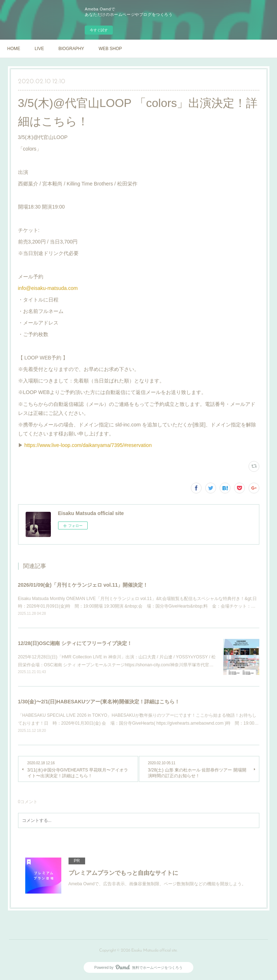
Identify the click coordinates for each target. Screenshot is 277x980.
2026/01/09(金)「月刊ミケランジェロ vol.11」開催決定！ (83, 585)
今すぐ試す (99, 30)
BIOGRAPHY (71, 49)
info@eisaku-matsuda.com (48, 288)
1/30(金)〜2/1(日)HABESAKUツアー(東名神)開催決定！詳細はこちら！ (99, 702)
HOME (14, 49)
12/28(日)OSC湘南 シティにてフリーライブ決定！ (75, 643)
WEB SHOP (110, 49)
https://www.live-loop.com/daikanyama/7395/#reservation (88, 445)
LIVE (39, 49)
